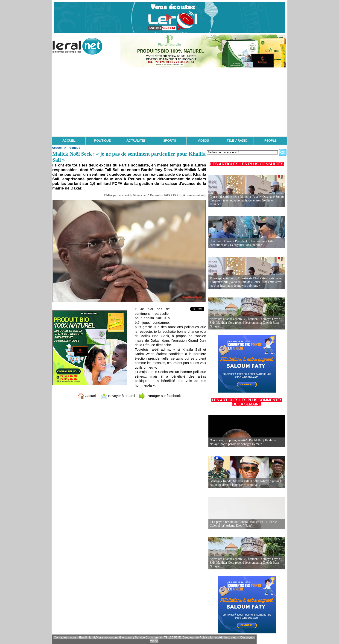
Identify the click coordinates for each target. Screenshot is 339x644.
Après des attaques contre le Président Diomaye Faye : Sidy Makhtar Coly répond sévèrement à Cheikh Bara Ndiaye (245, 323)
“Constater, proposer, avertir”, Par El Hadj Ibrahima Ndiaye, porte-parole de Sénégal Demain (243, 442)
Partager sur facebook (160, 396)
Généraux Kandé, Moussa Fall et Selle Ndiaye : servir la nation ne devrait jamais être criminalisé (246, 483)
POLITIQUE (102, 141)
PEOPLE (270, 141)
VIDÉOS (203, 141)
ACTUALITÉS (136, 141)
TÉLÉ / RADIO (237, 141)
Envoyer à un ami (118, 396)
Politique (74, 148)
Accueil (57, 148)
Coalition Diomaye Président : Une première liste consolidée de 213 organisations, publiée (241, 243)
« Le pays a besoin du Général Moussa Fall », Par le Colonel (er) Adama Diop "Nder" (243, 524)
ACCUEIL (69, 141)
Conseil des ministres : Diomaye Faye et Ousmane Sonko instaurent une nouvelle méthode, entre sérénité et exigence (247, 200)
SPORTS (170, 141)
